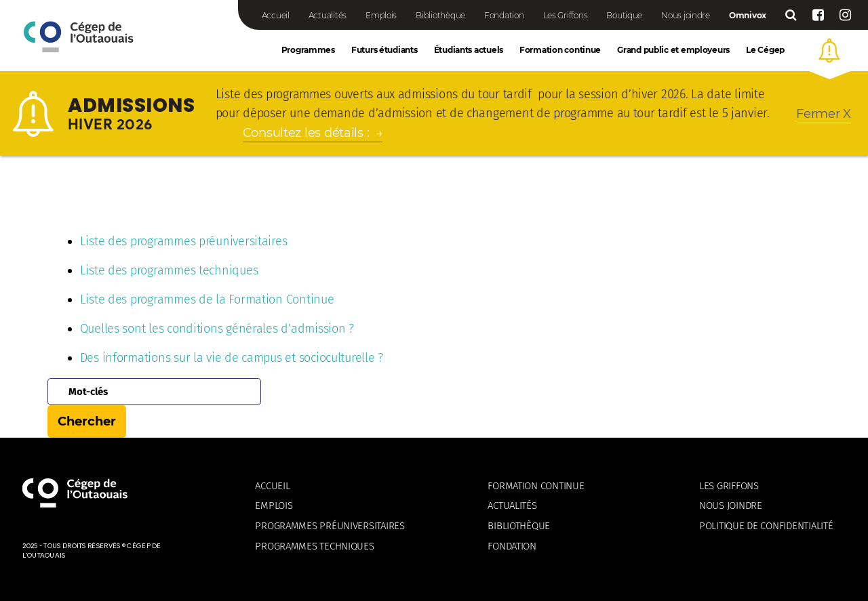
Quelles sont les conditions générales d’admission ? (217, 329)
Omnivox (748, 15)
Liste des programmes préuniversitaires (184, 241)
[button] (829, 50)
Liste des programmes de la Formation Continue (207, 299)
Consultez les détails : (306, 133)
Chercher (87, 421)
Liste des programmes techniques (169, 270)
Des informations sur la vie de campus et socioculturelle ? (232, 358)
